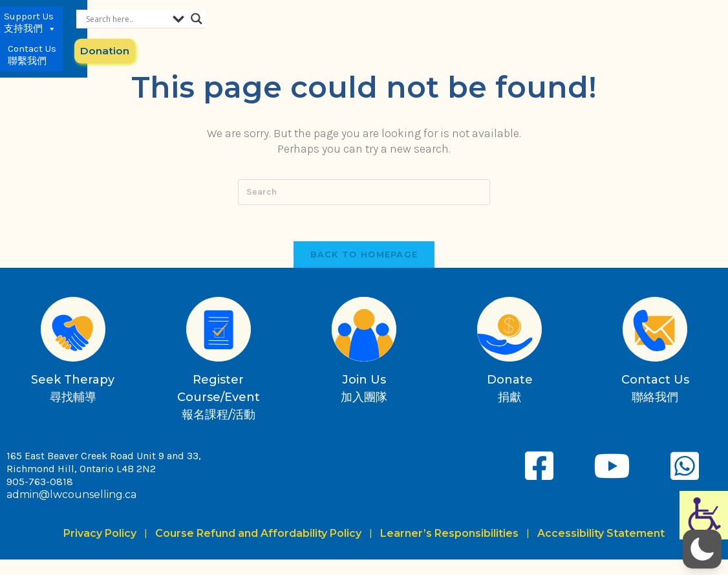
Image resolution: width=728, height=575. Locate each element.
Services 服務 (216, 33)
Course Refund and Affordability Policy (258, 536)
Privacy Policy (102, 536)
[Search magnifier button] (666, 19)
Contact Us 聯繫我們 (498, 32)
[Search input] (595, 19)
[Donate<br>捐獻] (509, 332)
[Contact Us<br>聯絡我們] (655, 332)
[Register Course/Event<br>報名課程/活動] (219, 332)
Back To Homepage (364, 257)
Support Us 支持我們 (434, 33)
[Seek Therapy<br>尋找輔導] (73, 332)
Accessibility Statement (601, 536)
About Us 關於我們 (369, 33)
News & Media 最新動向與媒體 (289, 33)
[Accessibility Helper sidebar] (704, 515)
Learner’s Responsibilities (449, 536)
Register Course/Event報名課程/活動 (219, 400)
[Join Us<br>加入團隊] (364, 332)
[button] (702, 549)
